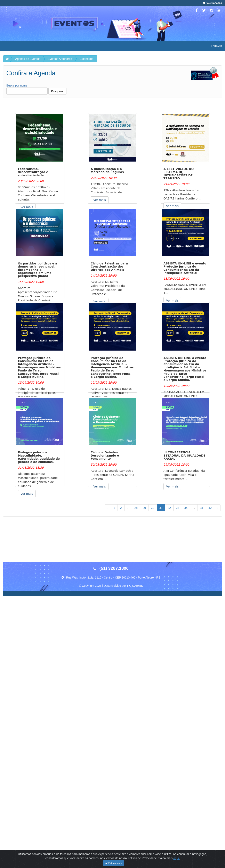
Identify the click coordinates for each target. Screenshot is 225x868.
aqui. (176, 858)
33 (178, 508)
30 (153, 508)
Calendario (87, 59)
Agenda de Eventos (28, 59)
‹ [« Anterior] (108, 508)
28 (136, 508)
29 (144, 508)
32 (169, 508)
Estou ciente (114, 863)
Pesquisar (57, 91)
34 (186, 508)
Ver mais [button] (27, 207)
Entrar (216, 46)
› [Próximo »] (217, 508)
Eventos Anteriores (60, 59)
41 (202, 508)
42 (210, 508)
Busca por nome (27, 89)
